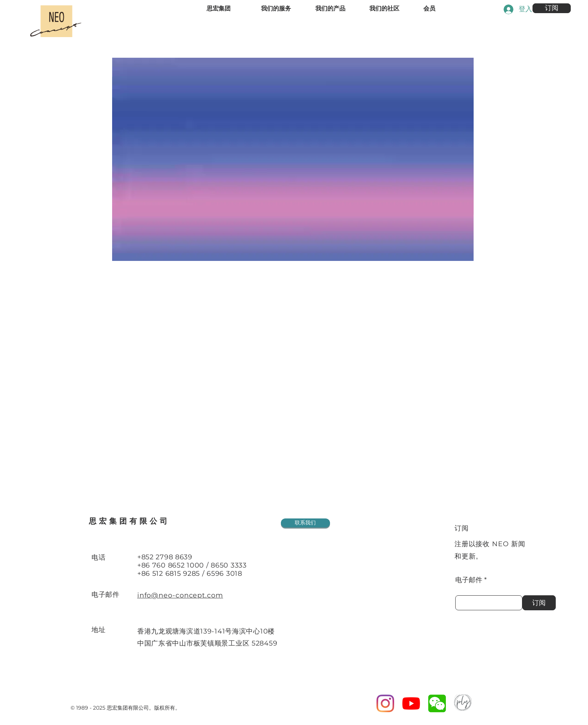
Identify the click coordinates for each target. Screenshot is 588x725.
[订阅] (539, 603)
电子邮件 (469, 580)
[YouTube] (411, 703)
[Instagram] (385, 703)
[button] (552, 8)
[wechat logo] (437, 703)
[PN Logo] (463, 703)
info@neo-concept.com (180, 595)
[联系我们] (305, 523)
